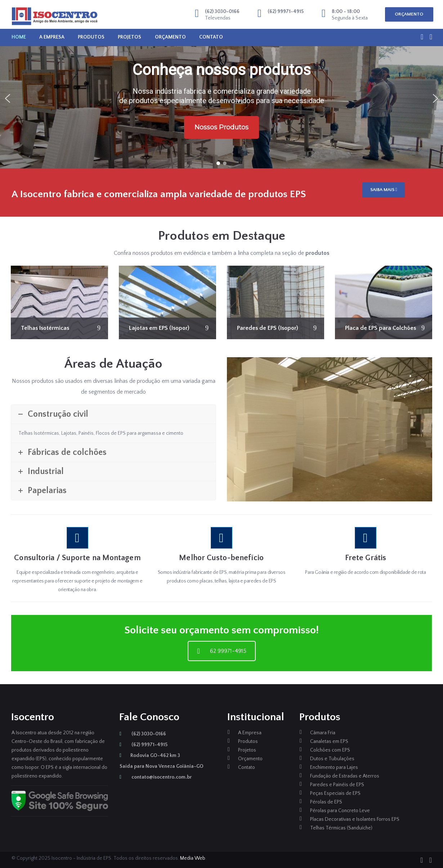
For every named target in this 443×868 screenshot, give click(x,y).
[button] (8, 98)
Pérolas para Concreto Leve (340, 811)
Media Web (193, 858)
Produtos (91, 37)
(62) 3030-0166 (143, 734)
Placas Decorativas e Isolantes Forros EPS (355, 819)
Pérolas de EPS (326, 802)
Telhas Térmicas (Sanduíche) (341, 828)
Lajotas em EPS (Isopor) (159, 328)
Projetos (129, 37)
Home (19, 37)
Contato (211, 37)
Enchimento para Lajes (334, 767)
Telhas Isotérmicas (45, 328)
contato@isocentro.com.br (156, 777)
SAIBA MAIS (384, 190)
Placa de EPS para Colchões (381, 328)
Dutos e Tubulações (332, 759)
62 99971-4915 (222, 651)
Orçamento (170, 37)
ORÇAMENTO (409, 14)
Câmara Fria (323, 733)
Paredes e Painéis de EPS (337, 785)
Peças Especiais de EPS (335, 793)
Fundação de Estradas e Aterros (345, 776)
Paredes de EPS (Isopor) (268, 328)
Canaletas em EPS (329, 741)
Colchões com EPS (330, 750)
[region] (221, 99)
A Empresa (52, 37)
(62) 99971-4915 (144, 745)
